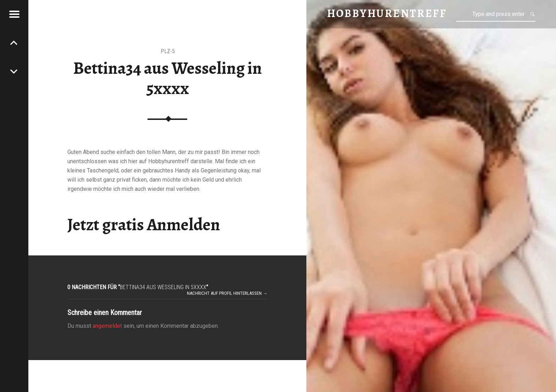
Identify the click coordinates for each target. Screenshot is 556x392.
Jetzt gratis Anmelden (144, 225)
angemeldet (107, 326)
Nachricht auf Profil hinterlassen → (227, 293)
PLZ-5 (168, 51)
